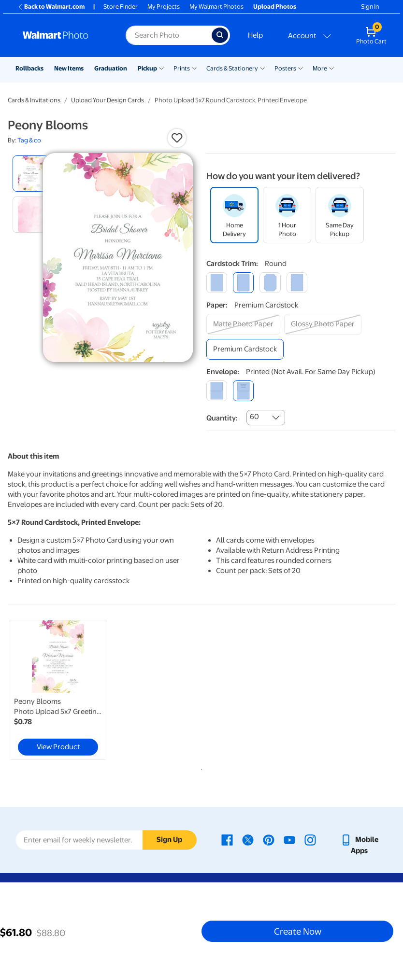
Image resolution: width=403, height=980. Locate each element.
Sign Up (169, 840)
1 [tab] (200, 768)
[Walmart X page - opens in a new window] (248, 840)
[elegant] (270, 283)
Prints (182, 68)
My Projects (164, 7)
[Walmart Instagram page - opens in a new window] (310, 840)
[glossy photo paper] (323, 324)
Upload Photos (275, 7)
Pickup (147, 68)
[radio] (31, 174)
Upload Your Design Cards (108, 100)
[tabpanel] (72, 690)
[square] (217, 283)
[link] (58, 690)
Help (255, 35)
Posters (285, 68)
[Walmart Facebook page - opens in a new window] (227, 840)
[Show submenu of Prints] (194, 68)
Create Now (298, 931)
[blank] (217, 391)
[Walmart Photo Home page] (64, 35)
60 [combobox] (254, 417)
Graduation (111, 68)
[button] (177, 138)
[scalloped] (297, 283)
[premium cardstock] (245, 349)
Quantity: (222, 418)
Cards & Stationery (232, 68)
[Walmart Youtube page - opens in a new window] (289, 840)
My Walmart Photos (216, 7)
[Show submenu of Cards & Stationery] (262, 68)
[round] (243, 283)
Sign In (370, 7)
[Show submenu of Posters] (301, 68)
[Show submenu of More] (331, 68)
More (320, 68)
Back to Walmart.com (51, 7)
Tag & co (29, 140)
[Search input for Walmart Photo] (169, 35)
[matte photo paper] (243, 324)
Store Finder (121, 7)
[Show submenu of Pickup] (161, 68)
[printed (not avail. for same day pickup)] (243, 391)
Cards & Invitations (34, 100)
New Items (69, 68)
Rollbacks (29, 68)
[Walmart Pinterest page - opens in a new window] (269, 840)
